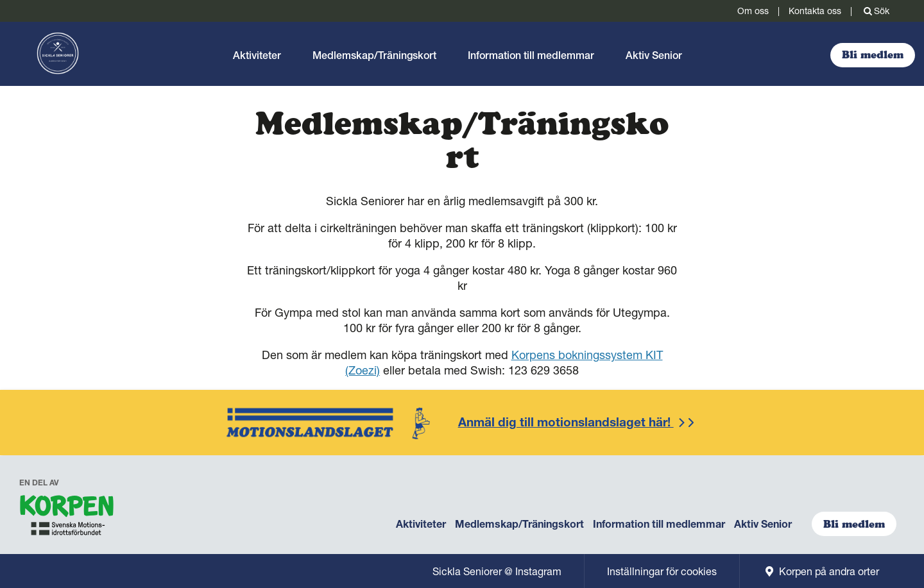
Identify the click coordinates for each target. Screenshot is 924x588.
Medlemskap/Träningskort (374, 55)
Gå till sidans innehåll (0, 22)
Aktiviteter (257, 55)
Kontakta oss (815, 11)
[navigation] (67, 518)
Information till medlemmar (531, 55)
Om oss (753, 11)
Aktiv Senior (654, 55)
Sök (875, 11)
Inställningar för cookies (662, 571)
